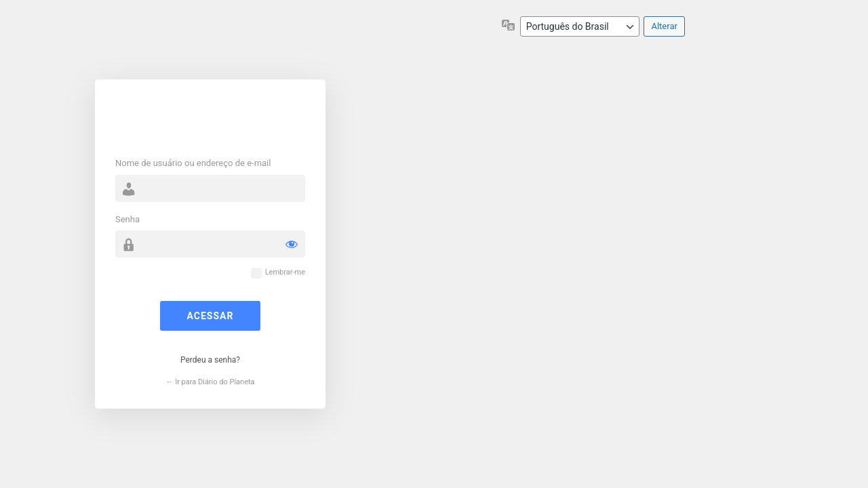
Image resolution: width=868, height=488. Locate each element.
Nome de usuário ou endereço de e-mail (193, 163)
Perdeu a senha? (210, 360)
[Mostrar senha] (292, 244)
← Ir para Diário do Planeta (210, 382)
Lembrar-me (285, 272)
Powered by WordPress (210, 120)
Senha (127, 219)
